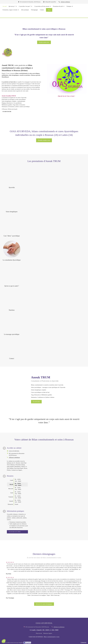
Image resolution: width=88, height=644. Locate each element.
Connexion (83, 642)
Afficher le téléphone (65, 2)
